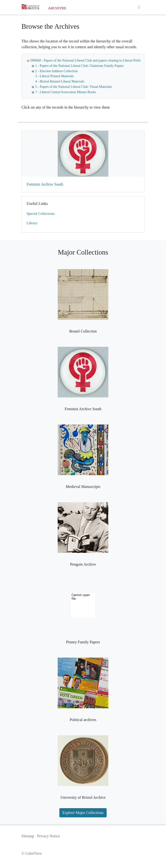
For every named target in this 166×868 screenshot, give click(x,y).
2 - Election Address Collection (56, 71)
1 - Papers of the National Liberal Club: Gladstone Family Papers (79, 66)
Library (32, 223)
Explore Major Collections (83, 813)
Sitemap (28, 836)
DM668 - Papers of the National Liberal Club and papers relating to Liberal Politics (87, 60)
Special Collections (41, 214)
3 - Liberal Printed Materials (54, 76)
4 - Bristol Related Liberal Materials (60, 81)
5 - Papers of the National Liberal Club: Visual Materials (73, 87)
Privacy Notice (48, 836)
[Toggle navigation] (139, 7)
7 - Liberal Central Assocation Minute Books (66, 92)
